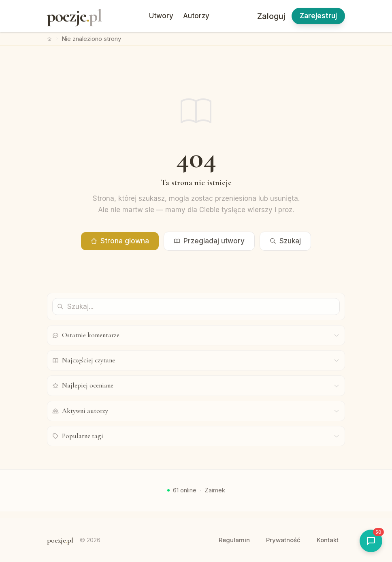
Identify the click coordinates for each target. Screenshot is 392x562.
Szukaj (285, 241)
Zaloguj (271, 16)
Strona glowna (120, 241)
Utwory (161, 16)
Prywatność (283, 540)
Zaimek (215, 490)
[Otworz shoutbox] (371, 541)
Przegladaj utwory (209, 241)
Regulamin (234, 540)
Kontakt (328, 540)
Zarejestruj (318, 16)
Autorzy (196, 16)
